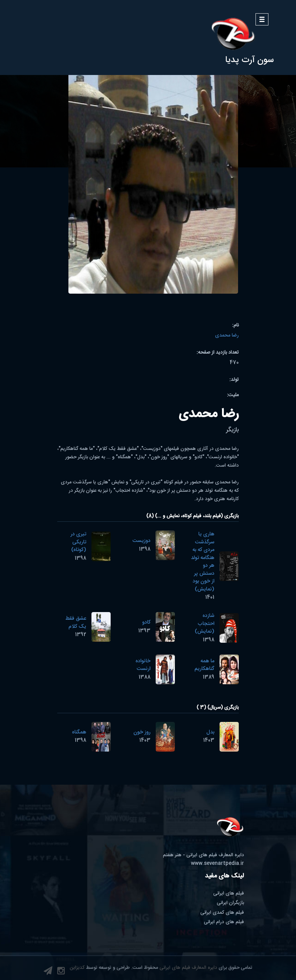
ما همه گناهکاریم (204, 665)
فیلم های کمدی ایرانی (222, 913)
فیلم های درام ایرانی (224, 922)
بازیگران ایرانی (230, 903)
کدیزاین (77, 968)
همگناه (79, 732)
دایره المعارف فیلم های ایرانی (188, 968)
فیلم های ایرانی (229, 894)
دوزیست (141, 541)
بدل (210, 732)
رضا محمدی (227, 336)
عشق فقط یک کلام (76, 623)
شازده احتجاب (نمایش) (205, 624)
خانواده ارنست (143, 665)
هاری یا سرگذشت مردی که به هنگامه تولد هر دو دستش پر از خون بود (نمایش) (203, 562)
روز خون (142, 732)
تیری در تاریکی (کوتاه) (78, 542)
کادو (146, 622)
